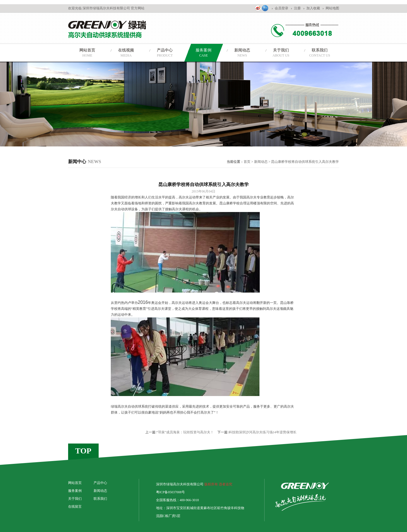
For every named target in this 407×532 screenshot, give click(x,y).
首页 (247, 162)
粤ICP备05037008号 (171, 492)
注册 (297, 8)
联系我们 (100, 499)
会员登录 (282, 8)
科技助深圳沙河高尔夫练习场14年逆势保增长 (263, 432)
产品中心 (100, 483)
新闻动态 (261, 162)
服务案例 (75, 491)
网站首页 (75, 483)
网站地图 (332, 8)
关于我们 (75, 499)
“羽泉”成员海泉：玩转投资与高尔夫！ (185, 432)
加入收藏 (313, 8)
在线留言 (75, 507)
